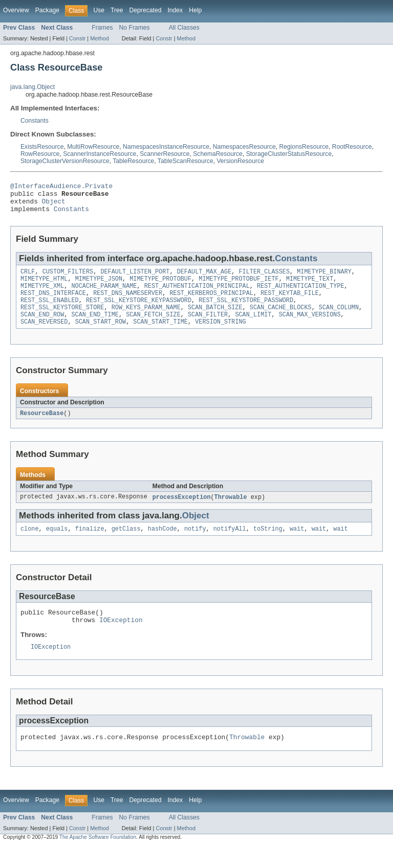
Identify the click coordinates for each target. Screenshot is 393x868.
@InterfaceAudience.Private (61, 187)
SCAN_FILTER (208, 328)
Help (195, 10)
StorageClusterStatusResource (289, 154)
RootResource (352, 147)
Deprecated (146, 10)
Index (175, 10)
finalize (90, 545)
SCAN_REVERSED (44, 336)
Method (99, 38)
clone (30, 545)
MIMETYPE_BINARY (324, 279)
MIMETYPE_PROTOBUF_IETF (238, 287)
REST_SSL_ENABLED (50, 311)
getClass (126, 545)
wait (297, 545)
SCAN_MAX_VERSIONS (310, 328)
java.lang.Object (32, 87)
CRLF (28, 279)
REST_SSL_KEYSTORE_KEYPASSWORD (139, 311)
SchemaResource (218, 154)
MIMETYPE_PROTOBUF (160, 287)
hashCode (162, 545)
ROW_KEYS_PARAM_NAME (146, 319)
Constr (77, 38)
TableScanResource (185, 161)
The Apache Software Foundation (98, 859)
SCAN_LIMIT (253, 328)
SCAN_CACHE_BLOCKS (281, 319)
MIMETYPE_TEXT (310, 287)
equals (57, 545)
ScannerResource (165, 154)
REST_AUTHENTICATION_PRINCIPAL (197, 295)
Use (99, 10)
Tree (117, 10)
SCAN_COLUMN (339, 319)
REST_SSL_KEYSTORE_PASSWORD (246, 311)
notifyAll (230, 545)
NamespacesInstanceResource (166, 147)
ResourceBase (42, 428)
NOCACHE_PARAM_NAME (104, 295)
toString (268, 545)
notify (195, 545)
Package (47, 10)
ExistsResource (42, 147)
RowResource (40, 154)
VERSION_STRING (221, 336)
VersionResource (240, 161)
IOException (121, 639)
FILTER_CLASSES (264, 279)
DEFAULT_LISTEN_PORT (135, 279)
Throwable (231, 512)
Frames (102, 28)
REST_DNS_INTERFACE (53, 303)
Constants (35, 121)
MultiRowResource (93, 147)
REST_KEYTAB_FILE (290, 303)
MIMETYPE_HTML (44, 287)
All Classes (184, 28)
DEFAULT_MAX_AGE (204, 279)
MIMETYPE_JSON (99, 287)
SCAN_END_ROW (42, 328)
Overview (16, 10)
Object (54, 205)
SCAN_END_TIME (95, 328)
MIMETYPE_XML (42, 295)
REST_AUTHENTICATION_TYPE (301, 295)
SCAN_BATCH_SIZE (215, 319)
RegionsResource (304, 147)
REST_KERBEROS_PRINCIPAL (211, 303)
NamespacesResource (244, 147)
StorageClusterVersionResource (65, 161)
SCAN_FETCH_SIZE (153, 328)
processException (182, 512)
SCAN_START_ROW (101, 336)
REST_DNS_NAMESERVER (128, 303)
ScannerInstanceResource (100, 154)
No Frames (135, 28)
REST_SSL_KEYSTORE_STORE (62, 319)
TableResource (133, 161)
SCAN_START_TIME (160, 336)
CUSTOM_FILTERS (68, 279)
